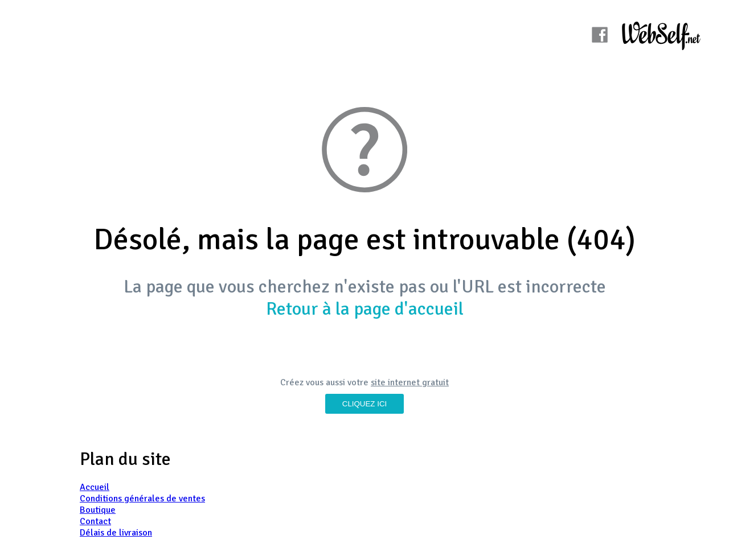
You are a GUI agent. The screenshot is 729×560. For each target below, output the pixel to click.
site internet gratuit (410, 382)
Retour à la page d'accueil (365, 309)
